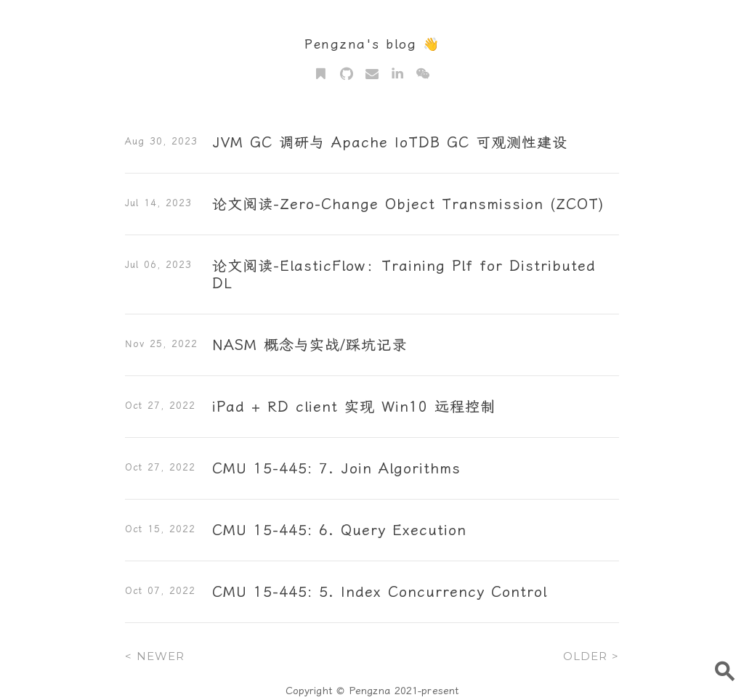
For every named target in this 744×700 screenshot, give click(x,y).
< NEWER (155, 656)
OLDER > (591, 656)
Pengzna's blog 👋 (372, 44)
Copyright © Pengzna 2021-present (372, 691)
